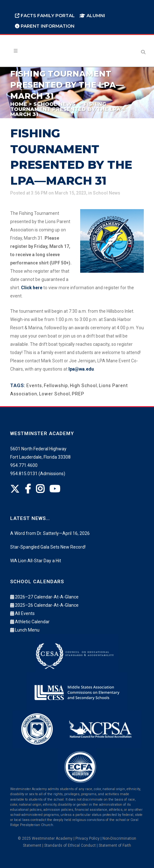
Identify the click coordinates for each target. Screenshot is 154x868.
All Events (25, 613)
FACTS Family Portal (45, 16)
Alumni (92, 16)
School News (55, 104)
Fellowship (56, 386)
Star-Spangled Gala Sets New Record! (48, 547)
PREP (78, 394)
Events (34, 386)
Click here (32, 288)
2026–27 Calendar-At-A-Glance (47, 597)
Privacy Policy (87, 838)
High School (84, 386)
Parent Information (45, 26)
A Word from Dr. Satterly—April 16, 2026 (50, 533)
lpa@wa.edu (81, 369)
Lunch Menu (27, 630)
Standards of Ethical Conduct (70, 845)
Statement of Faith (115, 845)
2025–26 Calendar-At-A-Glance (47, 605)
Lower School (55, 394)
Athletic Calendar (32, 622)
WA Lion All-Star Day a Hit (36, 561)
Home (19, 104)
